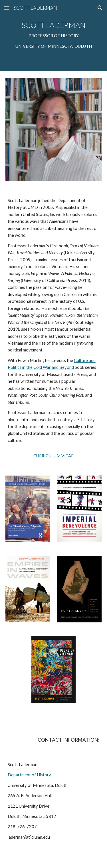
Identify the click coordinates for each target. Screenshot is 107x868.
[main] (54, 36)
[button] (7, 8)
